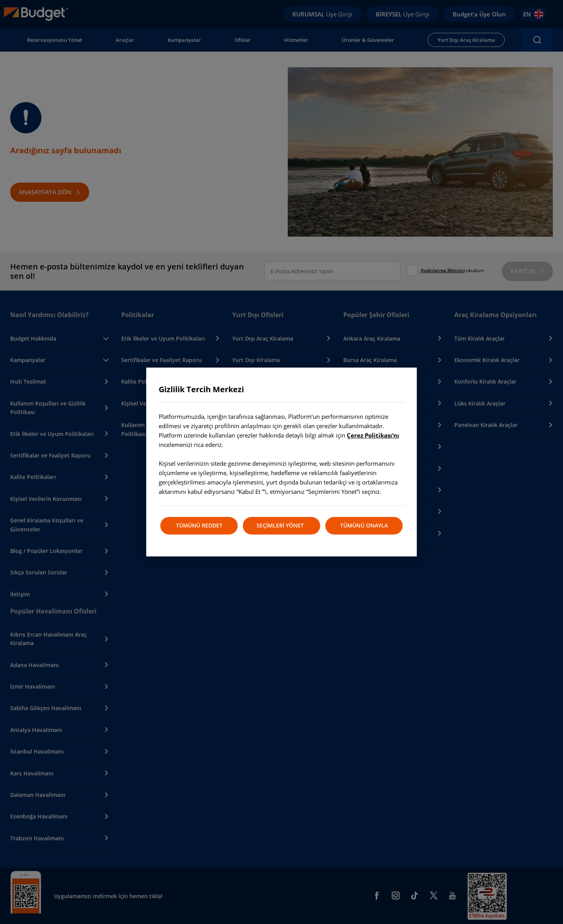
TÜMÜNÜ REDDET (199, 525)
